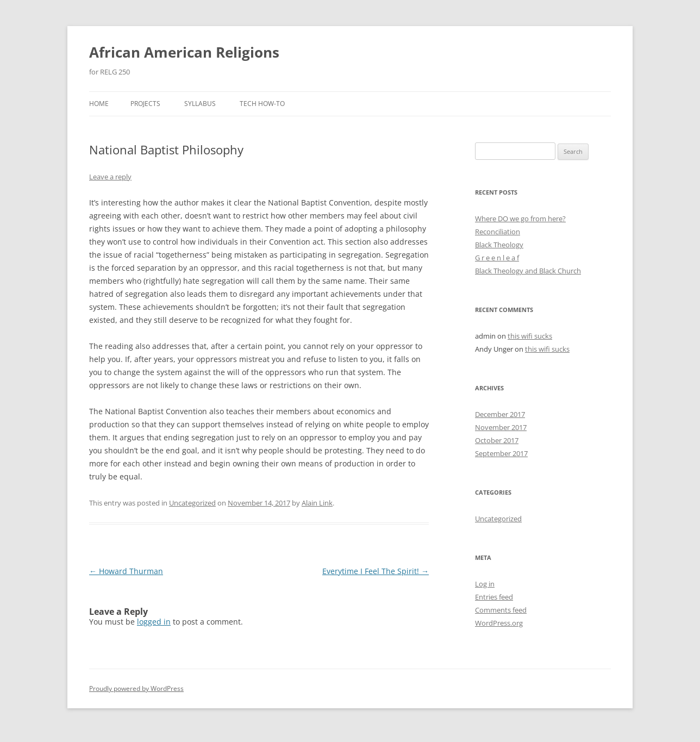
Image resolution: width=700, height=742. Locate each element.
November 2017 (501, 427)
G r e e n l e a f (497, 258)
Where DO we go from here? (520, 219)
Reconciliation (498, 232)
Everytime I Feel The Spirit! (376, 571)
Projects (145, 104)
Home (99, 104)
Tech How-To (262, 104)
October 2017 (497, 440)
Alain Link (317, 503)
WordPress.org (499, 623)
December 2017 (500, 414)
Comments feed (501, 610)
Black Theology (499, 245)
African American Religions (184, 52)
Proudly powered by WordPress (136, 688)
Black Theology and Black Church (528, 271)
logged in (154, 622)
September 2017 (501, 453)
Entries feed (494, 597)
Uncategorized (192, 503)
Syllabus (200, 104)
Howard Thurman (126, 571)
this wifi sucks (530, 336)
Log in (485, 584)
